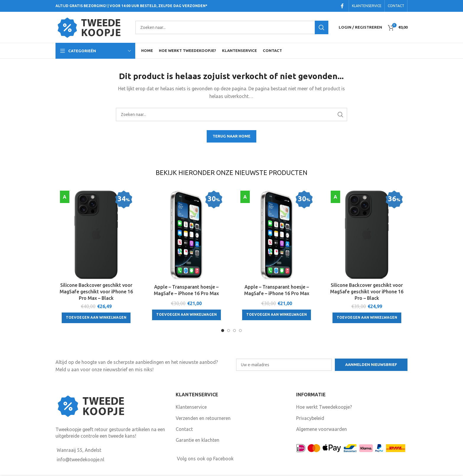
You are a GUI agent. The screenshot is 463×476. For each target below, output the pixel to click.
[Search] (232, 27)
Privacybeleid (310, 418)
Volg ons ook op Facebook (205, 459)
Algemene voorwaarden (322, 429)
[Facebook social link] (342, 6)
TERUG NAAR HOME (231, 136)
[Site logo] (92, 27)
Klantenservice (191, 407)
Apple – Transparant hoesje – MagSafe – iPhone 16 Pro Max (186, 290)
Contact (184, 429)
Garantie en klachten (198, 440)
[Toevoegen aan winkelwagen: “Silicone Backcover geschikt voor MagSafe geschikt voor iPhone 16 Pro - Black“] (367, 318)
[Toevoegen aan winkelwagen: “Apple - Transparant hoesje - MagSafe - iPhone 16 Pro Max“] (186, 315)
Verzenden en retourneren (203, 418)
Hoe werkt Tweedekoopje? (324, 407)
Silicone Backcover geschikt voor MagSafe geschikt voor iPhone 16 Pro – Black (367, 292)
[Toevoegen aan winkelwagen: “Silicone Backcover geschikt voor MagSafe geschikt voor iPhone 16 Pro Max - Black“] (96, 318)
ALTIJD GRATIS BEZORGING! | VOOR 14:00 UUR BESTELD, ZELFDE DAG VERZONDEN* (131, 6)
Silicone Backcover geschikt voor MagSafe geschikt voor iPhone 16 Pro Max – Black (96, 292)
